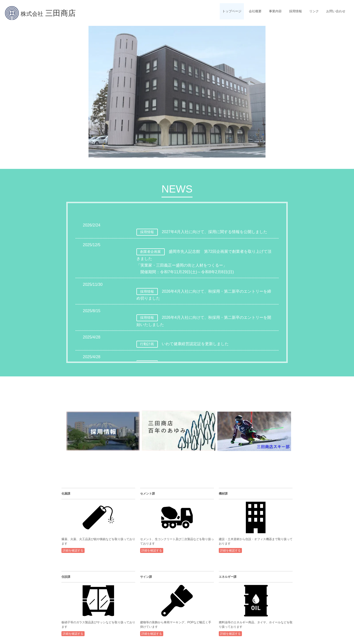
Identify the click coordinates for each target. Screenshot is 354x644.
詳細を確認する (73, 550)
